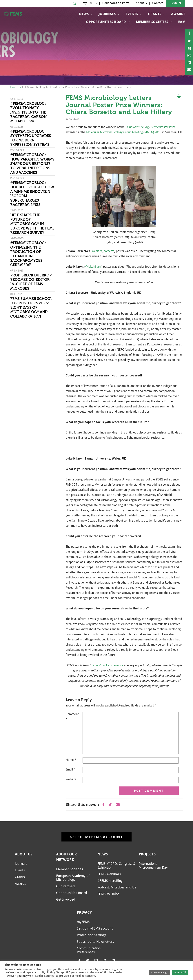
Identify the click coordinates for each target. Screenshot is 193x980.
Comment (72, 717)
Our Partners (66, 886)
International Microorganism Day (153, 866)
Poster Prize (168, 127)
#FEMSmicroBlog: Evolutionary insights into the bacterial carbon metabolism (28, 112)
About (140, 3)
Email (70, 769)
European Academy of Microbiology (73, 878)
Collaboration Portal (116, 3)
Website (71, 779)
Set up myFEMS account (96, 837)
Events (132, 14)
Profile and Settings (91, 935)
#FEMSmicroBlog (110, 881)
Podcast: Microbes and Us (117, 887)
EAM (182, 22)
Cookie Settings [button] (160, 973)
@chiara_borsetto (103, 251)
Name (71, 760)
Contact (158, 3)
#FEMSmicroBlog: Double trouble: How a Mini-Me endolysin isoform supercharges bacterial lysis (32, 194)
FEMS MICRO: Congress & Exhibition (116, 866)
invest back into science (108, 665)
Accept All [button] (180, 972)
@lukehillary (93, 267)
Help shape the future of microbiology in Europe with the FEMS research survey (32, 224)
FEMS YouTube (108, 894)
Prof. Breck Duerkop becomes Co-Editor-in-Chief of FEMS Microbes (31, 282)
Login (176, 3)
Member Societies (152, 22)
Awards (178, 14)
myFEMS (88, 3)
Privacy (84, 912)
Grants (155, 14)
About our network (67, 857)
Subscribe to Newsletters (95, 942)
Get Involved (66, 899)
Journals (107, 14)
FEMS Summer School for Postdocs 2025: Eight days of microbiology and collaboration (31, 307)
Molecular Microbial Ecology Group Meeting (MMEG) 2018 (124, 132)
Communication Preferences (89, 950)
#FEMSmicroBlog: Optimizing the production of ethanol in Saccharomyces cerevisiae (28, 254)
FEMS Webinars (109, 874)
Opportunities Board (106, 22)
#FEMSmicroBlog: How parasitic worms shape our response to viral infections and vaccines (32, 164)
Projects (147, 854)
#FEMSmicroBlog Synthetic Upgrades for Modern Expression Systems (31, 138)
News (84, 14)
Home (14, 87)
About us (24, 854)
